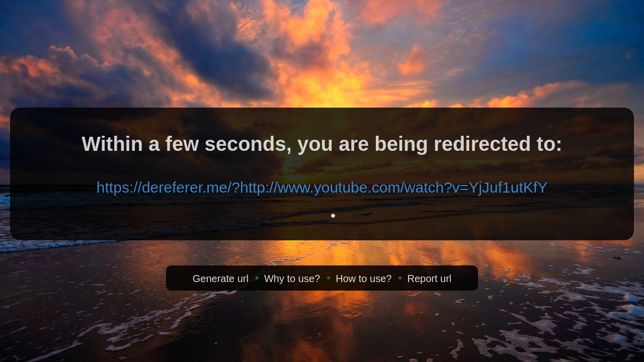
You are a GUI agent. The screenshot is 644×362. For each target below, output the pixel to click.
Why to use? (292, 279)
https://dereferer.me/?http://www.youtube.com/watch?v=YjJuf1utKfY (322, 187)
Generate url (221, 279)
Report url (429, 279)
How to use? (364, 279)
